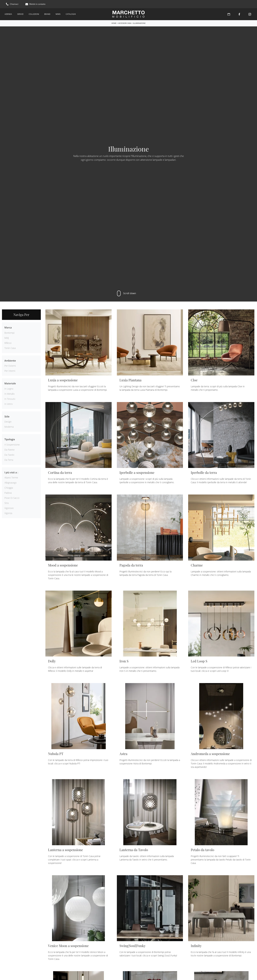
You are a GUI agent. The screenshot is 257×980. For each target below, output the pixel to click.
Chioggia (9, 488)
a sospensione (12, 445)
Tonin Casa (10, 348)
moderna (9, 427)
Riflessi (8, 343)
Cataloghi (71, 14)
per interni (10, 371)
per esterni (10, 366)
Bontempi (9, 333)
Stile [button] (7, 416)
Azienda (8, 14)
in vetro (9, 404)
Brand (47, 14)
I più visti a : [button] (11, 472)
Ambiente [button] (10, 361)
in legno (9, 389)
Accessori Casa (125, 23)
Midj (7, 338)
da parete (10, 450)
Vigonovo (9, 508)
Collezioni (34, 14)
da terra (9, 460)
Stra (6, 503)
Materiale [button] (10, 383)
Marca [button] (8, 327)
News (58, 14)
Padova (8, 493)
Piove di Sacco (12, 498)
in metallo (10, 394)
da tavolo (9, 455)
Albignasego (10, 483)
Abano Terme (11, 478)
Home (114, 23)
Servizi (20, 14)
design (8, 422)
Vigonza (8, 513)
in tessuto (10, 399)
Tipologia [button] (10, 439)
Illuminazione (139, 23)
